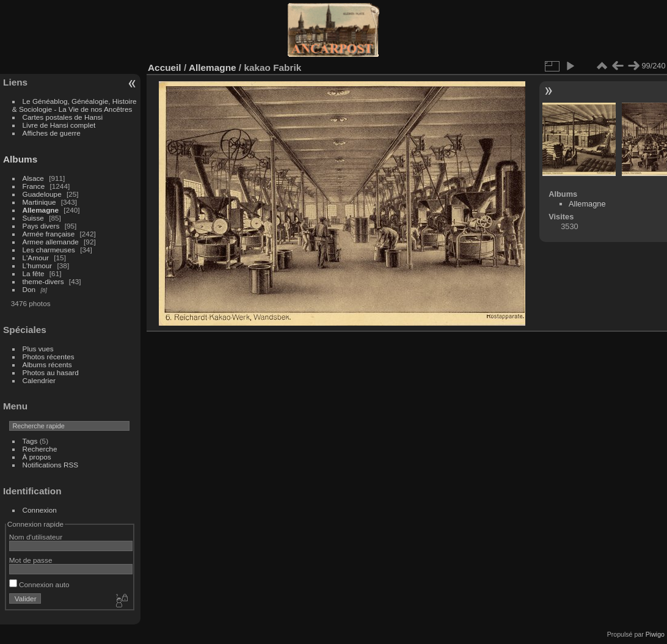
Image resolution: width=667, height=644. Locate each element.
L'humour (38, 265)
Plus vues (38, 349)
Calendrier (39, 380)
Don (29, 289)
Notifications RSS (51, 465)
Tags (30, 441)
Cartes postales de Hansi (63, 117)
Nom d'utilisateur (36, 537)
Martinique (39, 202)
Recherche (40, 449)
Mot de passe (31, 560)
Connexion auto (39, 584)
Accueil (165, 68)
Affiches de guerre (52, 133)
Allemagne (41, 210)
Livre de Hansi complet (59, 125)
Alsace (33, 178)
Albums (20, 159)
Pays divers (41, 226)
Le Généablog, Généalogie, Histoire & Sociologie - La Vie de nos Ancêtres (75, 105)
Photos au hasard (51, 372)
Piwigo (655, 634)
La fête (34, 273)
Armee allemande (51, 242)
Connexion (40, 510)
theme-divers (43, 281)
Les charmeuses (49, 250)
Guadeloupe (42, 194)
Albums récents (47, 364)
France (34, 186)
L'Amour (36, 258)
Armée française (49, 234)
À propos (37, 457)
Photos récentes (49, 357)
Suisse (33, 218)
